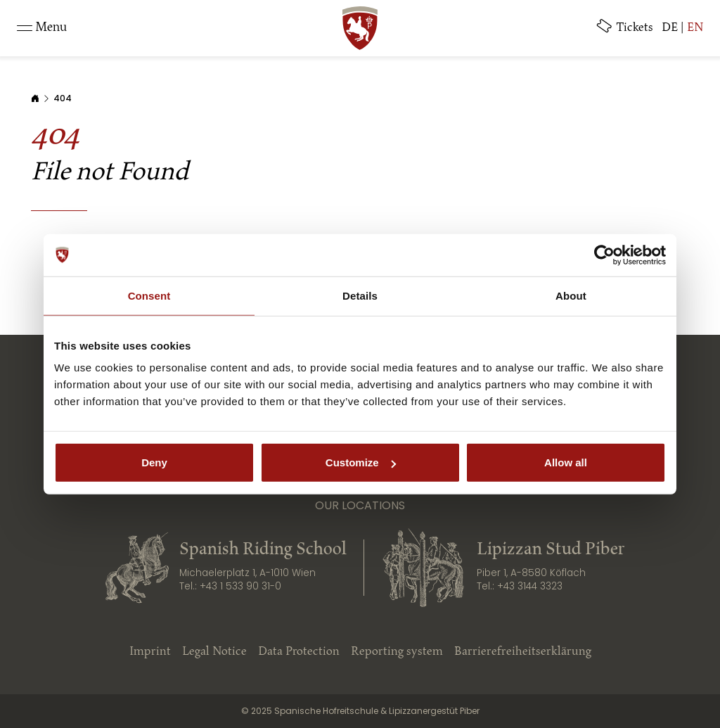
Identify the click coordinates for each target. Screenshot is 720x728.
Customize (361, 462)
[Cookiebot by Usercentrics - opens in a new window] (604, 255)
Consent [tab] (149, 295)
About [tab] (571, 295)
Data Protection (299, 652)
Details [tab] (360, 295)
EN (695, 28)
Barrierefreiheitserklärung (523, 652)
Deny (154, 462)
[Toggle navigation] (42, 28)
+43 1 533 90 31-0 (240, 586)
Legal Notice (214, 652)
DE (670, 28)
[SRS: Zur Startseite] (360, 28)
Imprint (150, 652)
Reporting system (397, 652)
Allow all (566, 462)
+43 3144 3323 (530, 586)
